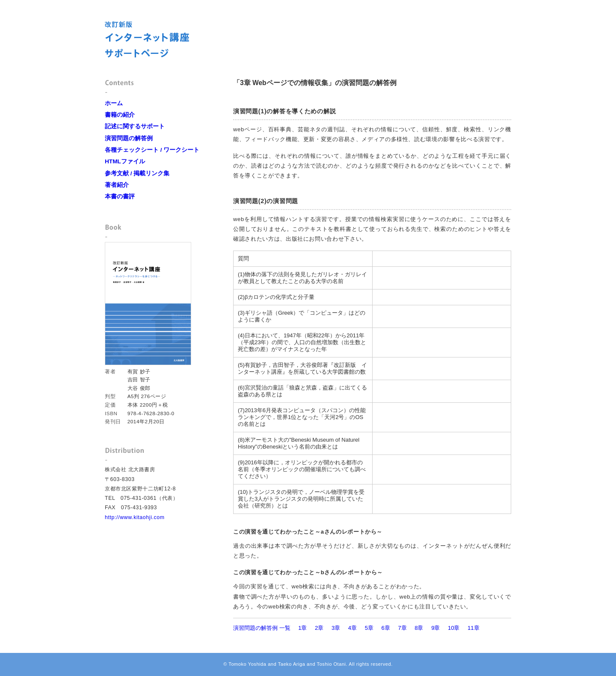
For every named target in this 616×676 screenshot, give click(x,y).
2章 (319, 628)
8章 (419, 628)
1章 (302, 628)
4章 (352, 628)
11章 (473, 628)
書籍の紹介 (120, 115)
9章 (435, 628)
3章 (336, 628)
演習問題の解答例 (129, 138)
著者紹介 (117, 185)
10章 (454, 628)
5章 (369, 628)
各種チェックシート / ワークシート (152, 150)
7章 (402, 628)
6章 (386, 628)
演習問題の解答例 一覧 (262, 628)
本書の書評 (120, 196)
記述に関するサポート (135, 126)
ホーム (114, 103)
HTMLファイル (125, 161)
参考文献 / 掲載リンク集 (137, 173)
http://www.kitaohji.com (135, 517)
